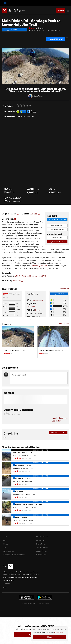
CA (37, 30)
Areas (31, 30)
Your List (30, 117)
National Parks (41, 555)
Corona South (54, 30)
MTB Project (41, 540)
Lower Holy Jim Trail (39, 266)
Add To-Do (21, 117)
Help (4, 540)
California (31, 306)
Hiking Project (41, 544)
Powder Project (42, 551)
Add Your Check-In (58, 432)
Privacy (47, 603)
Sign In (61, 10)
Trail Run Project (42, 548)
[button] (4, 66)
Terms (41, 603)
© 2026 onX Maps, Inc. (29, 603)
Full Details (64, 288)
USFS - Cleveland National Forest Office (32, 276)
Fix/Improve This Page (57, 242)
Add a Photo (64, 323)
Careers (5, 587)
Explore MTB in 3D (55, 39)
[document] (49, 634)
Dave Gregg (39, 96)
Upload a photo (57, 238)
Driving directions (57, 225)
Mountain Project (42, 537)
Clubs (5, 548)
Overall (38, 310)
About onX (6, 584)
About (5, 537)
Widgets (5, 544)
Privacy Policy (59, 632)
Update (60, 418)
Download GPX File (57, 230)
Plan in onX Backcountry (57, 219)
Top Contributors (8, 551)
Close (49, 637)
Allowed (34, 214)
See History (57, 421)
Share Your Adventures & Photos (14, 555)
